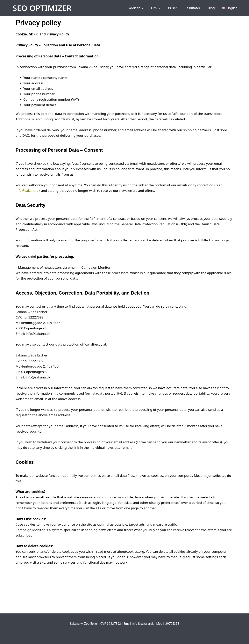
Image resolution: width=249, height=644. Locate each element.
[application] (146, 8)
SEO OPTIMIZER (42, 8)
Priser (175, 8)
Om (159, 8)
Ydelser (140, 8)
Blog (212, 8)
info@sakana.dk (28, 190)
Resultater (194, 8)
